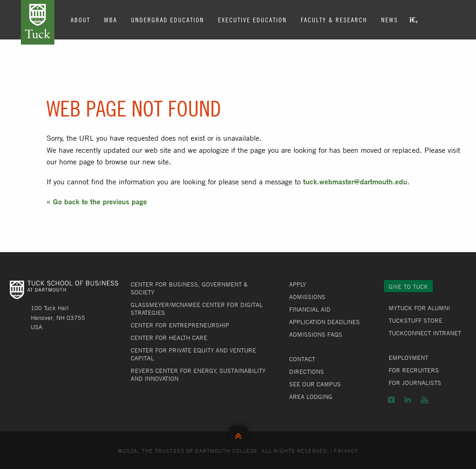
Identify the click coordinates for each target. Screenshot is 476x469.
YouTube (424, 400)
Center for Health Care (169, 338)
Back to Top (238, 434)
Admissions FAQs (316, 334)
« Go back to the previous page (97, 201)
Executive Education (252, 20)
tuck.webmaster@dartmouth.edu (355, 181)
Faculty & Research (334, 20)
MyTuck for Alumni (419, 308)
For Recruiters (414, 370)
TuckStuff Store (416, 320)
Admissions (307, 297)
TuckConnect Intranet (425, 333)
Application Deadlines (324, 322)
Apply (297, 284)
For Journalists (415, 383)
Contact (302, 359)
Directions (307, 371)
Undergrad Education (168, 20)
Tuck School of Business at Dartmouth (38, 22)
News (390, 20)
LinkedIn (408, 400)
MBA (111, 20)
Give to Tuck (408, 287)
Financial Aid (310, 309)
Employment (408, 358)
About (80, 20)
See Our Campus (315, 384)
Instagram (391, 400)
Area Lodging (311, 397)
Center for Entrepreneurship (180, 325)
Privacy (346, 450)
